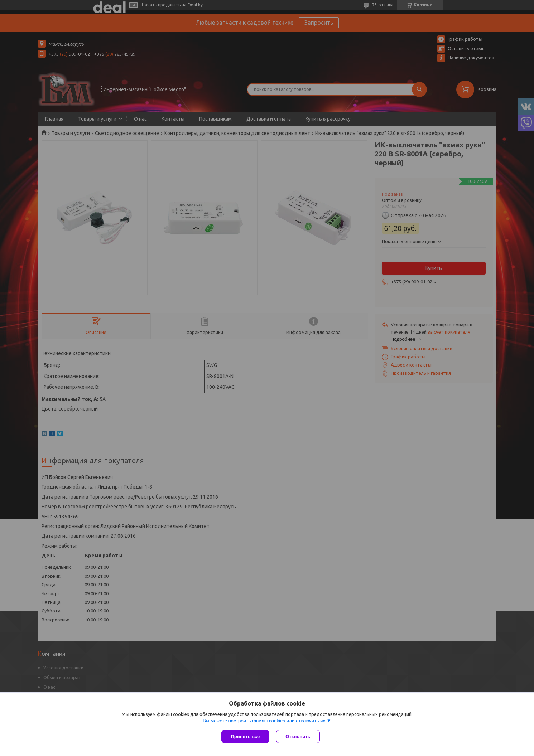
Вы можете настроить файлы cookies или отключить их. (265, 721)
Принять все (245, 736)
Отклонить (298, 736)
